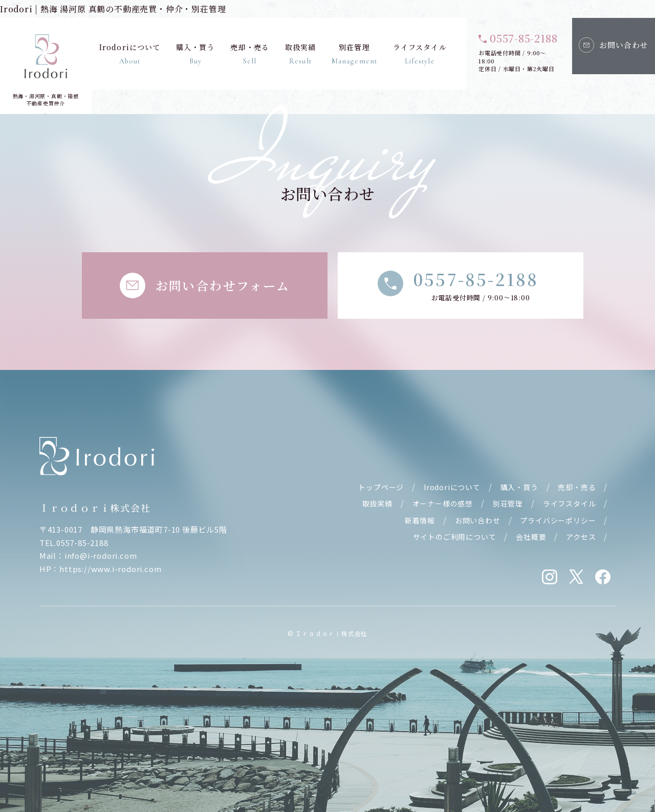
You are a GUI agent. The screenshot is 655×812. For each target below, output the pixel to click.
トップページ (381, 487)
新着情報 (420, 520)
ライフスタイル (420, 54)
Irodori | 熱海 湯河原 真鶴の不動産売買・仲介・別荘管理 (113, 9)
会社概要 (531, 537)
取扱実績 (300, 54)
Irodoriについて (130, 54)
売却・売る (250, 54)
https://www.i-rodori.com (110, 569)
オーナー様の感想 (443, 503)
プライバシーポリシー (558, 520)
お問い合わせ (478, 520)
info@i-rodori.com (101, 555)
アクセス (581, 537)
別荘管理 (354, 54)
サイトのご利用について (455, 537)
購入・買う (195, 54)
